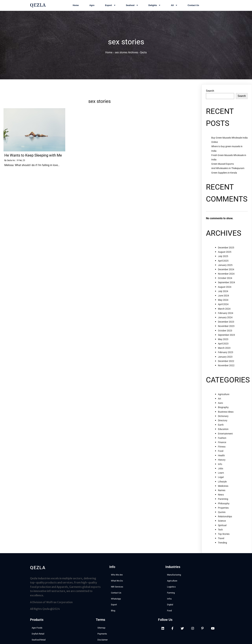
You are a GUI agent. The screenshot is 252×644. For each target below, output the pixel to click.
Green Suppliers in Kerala (224, 177)
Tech (220, 534)
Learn (221, 477)
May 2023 (223, 343)
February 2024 (226, 317)
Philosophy (224, 507)
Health (221, 459)
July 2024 (223, 295)
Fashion (222, 442)
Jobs (221, 472)
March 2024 (224, 313)
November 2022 (226, 369)
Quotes (222, 516)
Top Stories (224, 538)
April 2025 (223, 265)
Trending (222, 547)
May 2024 (223, 304)
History (222, 464)
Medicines (223, 490)
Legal (221, 481)
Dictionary (223, 420)
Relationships (225, 520)
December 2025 (226, 252)
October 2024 (225, 282)
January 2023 (225, 361)
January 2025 (225, 269)
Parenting (223, 503)
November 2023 (226, 330)
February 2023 (226, 356)
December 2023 (226, 326)
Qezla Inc (11, 164)
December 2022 (226, 365)
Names (222, 494)
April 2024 (223, 308)
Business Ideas (226, 416)
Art (220, 403)
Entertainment (225, 438)
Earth (221, 429)
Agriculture (224, 398)
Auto (220, 407)
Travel (221, 542)
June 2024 (223, 300)
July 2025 (223, 260)
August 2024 (225, 291)
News (221, 499)
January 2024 (225, 321)
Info (220, 468)
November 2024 (226, 278)
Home (109, 55)
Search (210, 95)
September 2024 (226, 287)
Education (223, 433)
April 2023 (223, 348)
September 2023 (226, 339)
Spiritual (222, 529)
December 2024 (226, 273)
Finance (222, 446)
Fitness (222, 451)
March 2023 (224, 352)
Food (221, 455)
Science (222, 525)
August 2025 (225, 256)
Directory (223, 424)
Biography (223, 411)
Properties (223, 512)
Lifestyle (222, 486)
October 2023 (225, 335)
